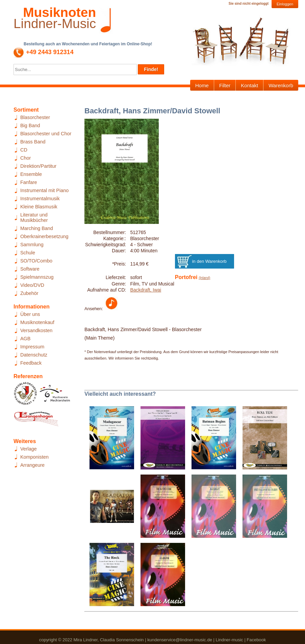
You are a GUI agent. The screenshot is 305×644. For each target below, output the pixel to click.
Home (202, 85)
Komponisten (34, 457)
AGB (25, 339)
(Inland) (204, 278)
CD (24, 150)
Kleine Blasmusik (39, 207)
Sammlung (32, 245)
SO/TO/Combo (36, 261)
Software (30, 269)
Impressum (32, 347)
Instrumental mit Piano (44, 190)
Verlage (29, 449)
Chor (26, 158)
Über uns (30, 314)
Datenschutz (34, 355)
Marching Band (37, 228)
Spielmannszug (37, 277)
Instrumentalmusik (40, 199)
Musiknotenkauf (37, 322)
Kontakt (249, 85)
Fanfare (29, 182)
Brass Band (33, 142)
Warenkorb (281, 85)
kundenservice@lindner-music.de (180, 640)
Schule (28, 253)
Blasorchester (35, 117)
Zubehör (29, 293)
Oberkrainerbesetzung (44, 236)
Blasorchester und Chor (46, 134)
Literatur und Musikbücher (34, 217)
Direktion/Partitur (38, 166)
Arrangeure (32, 465)
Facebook (256, 640)
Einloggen (285, 4)
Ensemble (31, 174)
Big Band (30, 125)
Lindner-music (229, 640)
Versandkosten (36, 330)
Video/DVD (32, 285)
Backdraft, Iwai (146, 290)
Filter (225, 85)
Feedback (31, 363)
